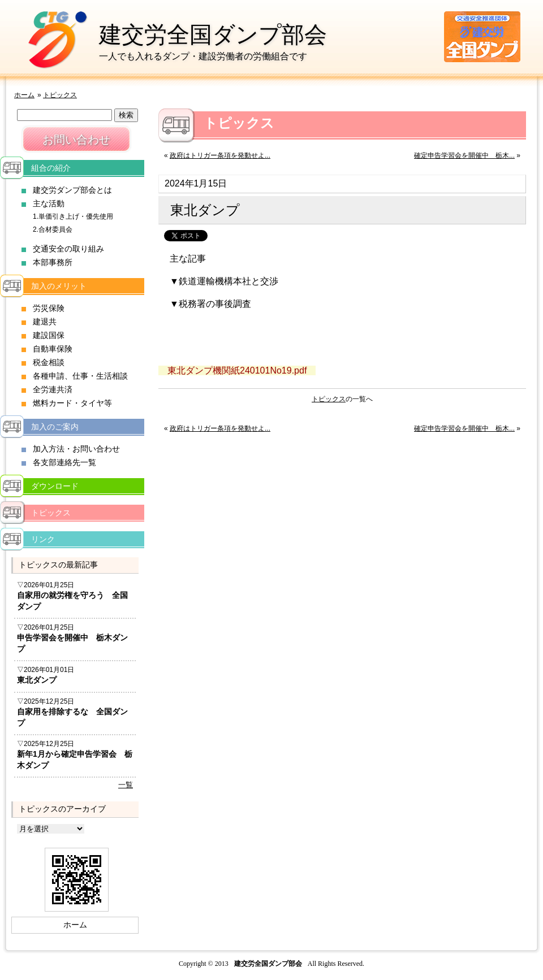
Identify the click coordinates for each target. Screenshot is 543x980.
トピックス (60, 95)
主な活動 (49, 203)
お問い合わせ (76, 140)
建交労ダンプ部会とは (72, 190)
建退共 (45, 322)
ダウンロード (55, 486)
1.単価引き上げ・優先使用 (73, 216)
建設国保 (49, 335)
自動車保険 (53, 349)
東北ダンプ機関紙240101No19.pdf (237, 370)
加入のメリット (59, 286)
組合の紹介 (51, 168)
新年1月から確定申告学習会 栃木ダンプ (75, 760)
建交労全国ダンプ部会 (213, 34)
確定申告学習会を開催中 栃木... (464, 155)
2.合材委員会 (53, 229)
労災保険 (49, 308)
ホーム (24, 95)
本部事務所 (53, 262)
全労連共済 (53, 389)
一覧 (126, 785)
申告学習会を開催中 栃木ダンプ (72, 643)
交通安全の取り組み (68, 249)
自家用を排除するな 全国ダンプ (72, 717)
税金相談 (49, 362)
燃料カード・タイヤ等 (72, 403)
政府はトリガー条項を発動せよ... (220, 155)
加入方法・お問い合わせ (76, 449)
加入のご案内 (55, 427)
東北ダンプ (37, 680)
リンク (43, 539)
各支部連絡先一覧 (64, 462)
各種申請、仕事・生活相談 (80, 376)
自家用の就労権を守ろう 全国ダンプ (72, 601)
